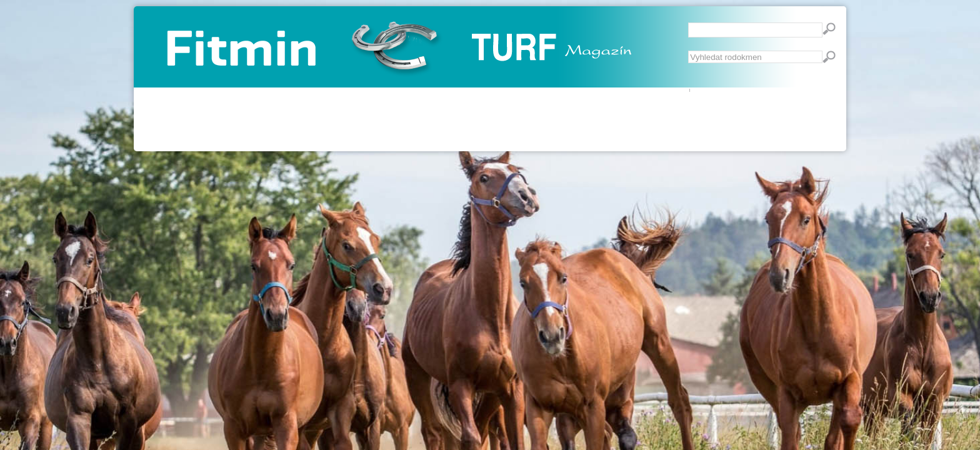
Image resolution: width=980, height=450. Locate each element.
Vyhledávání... (688, 51)
